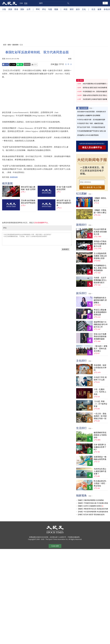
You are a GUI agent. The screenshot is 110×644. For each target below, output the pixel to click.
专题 (50, 9)
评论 (44, 9)
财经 (72, 9)
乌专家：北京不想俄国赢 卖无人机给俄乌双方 (100, 280)
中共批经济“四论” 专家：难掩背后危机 (90, 123)
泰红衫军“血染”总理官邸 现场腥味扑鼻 (64, 203)
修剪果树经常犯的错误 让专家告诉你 (100, 435)
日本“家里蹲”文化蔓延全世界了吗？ (100, 447)
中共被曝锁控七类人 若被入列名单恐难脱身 (100, 268)
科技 (66, 9)
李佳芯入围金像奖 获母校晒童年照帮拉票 (100, 312)
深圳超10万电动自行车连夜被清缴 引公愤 (100, 244)
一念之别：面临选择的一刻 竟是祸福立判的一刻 (100, 416)
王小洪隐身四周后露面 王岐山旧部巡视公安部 (100, 256)
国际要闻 (15, 45)
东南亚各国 (14, 177)
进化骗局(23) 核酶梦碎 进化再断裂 (89, 115)
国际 (22, 9)
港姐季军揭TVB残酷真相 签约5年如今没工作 (101, 324)
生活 (93, 9)
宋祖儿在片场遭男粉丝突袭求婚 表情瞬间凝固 (100, 337)
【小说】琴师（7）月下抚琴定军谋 (100, 404)
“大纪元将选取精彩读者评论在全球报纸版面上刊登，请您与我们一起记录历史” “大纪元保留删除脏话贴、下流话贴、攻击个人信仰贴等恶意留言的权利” (37, 239)
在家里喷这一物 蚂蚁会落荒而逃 (100, 458)
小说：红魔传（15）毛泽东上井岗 (100, 392)
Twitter (13, 65)
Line (20, 65)
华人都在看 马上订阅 (92, 187)
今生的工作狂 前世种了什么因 (100, 379)
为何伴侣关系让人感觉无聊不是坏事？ (100, 471)
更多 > (91, 108)
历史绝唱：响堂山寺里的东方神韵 (100, 368)
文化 (84, 9)
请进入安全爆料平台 (92, 147)
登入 (105, 3)
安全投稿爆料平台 (41, 223)
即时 (38, 9)
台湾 (28, 9)
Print (34, 65)
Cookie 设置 (55, 546)
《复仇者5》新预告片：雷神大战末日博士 (100, 349)
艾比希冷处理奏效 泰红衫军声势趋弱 (28, 202)
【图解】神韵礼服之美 (100, 199)
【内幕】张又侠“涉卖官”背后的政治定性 (91, 515)
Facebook (5, 65)
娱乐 (78, 9)
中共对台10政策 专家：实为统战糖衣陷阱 (91, 120)
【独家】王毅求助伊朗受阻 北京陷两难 (90, 500)
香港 (16, 9)
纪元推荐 (84, 108)
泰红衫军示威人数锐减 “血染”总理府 (28, 188)
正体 (21, 3)
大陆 (4, 9)
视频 (56, 9)
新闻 (9, 45)
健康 (99, 9)
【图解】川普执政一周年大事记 (100, 211)
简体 (26, 3)
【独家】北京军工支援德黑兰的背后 (89, 506)
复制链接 (27, 64)
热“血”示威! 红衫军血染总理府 (64, 188)
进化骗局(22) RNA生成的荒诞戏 (88, 135)
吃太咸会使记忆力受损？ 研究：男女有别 (100, 483)
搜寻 (68, 3)
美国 (10, 9)
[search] (54, 3)
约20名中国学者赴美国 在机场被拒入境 (100, 232)
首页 (5, 45)
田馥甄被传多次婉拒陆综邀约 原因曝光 (100, 300)
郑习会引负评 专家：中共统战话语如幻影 (91, 127)
